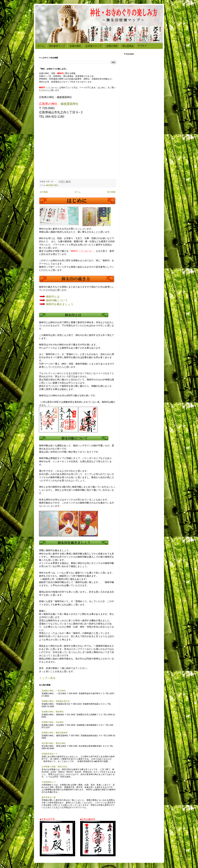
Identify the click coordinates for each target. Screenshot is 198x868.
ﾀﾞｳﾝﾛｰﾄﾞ (143, 46)
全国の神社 (75, 46)
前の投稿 (111, 192)
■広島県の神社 (52, 185)
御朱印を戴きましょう (60, 304)
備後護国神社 (69, 104)
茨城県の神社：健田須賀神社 (55, 733)
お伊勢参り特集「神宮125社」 (55, 767)
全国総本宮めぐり (50, 754)
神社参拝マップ (57, 46)
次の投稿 (44, 192)
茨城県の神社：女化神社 (53, 722)
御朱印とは (53, 297)
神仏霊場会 (128, 46)
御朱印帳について (57, 300)
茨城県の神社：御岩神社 (53, 712)
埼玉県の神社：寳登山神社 (54, 743)
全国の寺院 (112, 46)
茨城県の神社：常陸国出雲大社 (56, 701)
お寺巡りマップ (94, 46)
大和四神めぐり (49, 782)
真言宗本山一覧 (49, 797)
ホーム (41, 46)
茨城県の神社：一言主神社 (54, 691)
